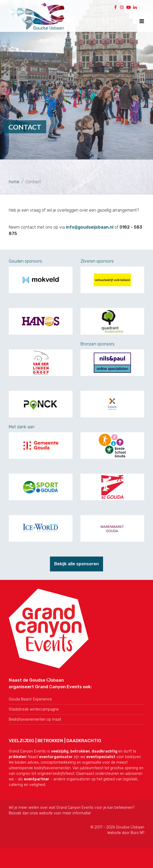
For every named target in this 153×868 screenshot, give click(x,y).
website (46, 813)
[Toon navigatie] (142, 21)
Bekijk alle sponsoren (76, 564)
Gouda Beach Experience (30, 699)
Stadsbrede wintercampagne (34, 709)
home (14, 182)
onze (34, 813)
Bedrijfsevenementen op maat (35, 719)
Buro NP (137, 833)
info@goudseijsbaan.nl (90, 227)
